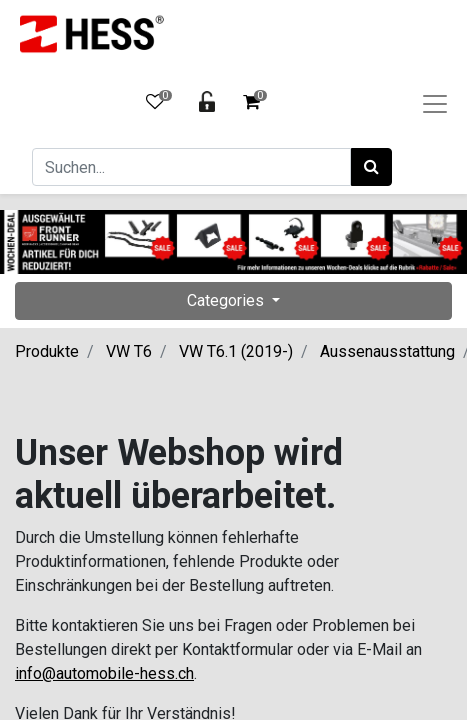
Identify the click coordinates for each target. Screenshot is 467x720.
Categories (227, 300)
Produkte (47, 351)
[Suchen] (371, 167)
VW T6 (129, 351)
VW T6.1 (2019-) (236, 351)
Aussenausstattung (387, 351)
